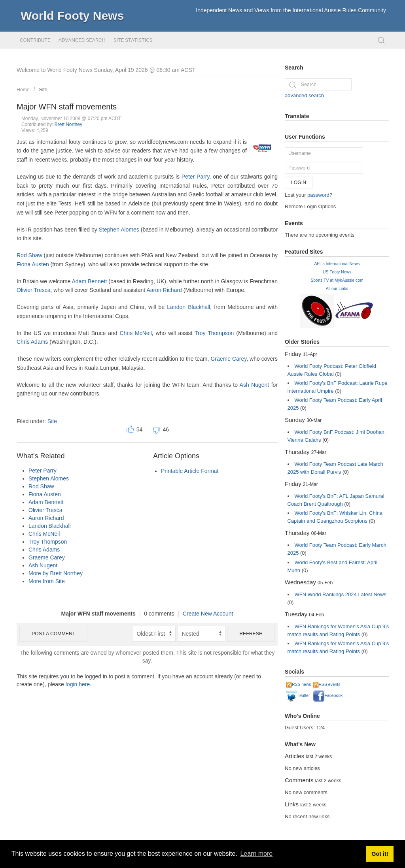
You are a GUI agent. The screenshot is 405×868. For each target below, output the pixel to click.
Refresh (251, 634)
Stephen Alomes (119, 230)
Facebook (328, 696)
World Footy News (72, 16)
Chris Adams (32, 342)
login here (78, 684)
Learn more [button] (256, 854)
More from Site (47, 581)
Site (43, 90)
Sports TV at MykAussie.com (337, 280)
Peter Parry (196, 177)
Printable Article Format (190, 471)
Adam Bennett (90, 281)
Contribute (35, 40)
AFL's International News (337, 264)
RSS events (327, 684)
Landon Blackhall (188, 307)
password (318, 195)
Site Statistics (133, 40)
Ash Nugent (255, 385)
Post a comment (53, 634)
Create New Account (208, 614)
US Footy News (337, 272)
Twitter (298, 696)
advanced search (304, 95)
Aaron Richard (164, 290)
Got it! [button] (380, 854)
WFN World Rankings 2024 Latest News (341, 594)
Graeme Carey (228, 359)
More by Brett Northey (56, 573)
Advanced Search (82, 40)
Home (23, 90)
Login (299, 183)
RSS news (299, 684)
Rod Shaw (29, 255)
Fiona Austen (33, 264)
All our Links (337, 289)
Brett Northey (68, 124)
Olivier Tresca (34, 290)
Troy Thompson (214, 333)
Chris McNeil (136, 333)
